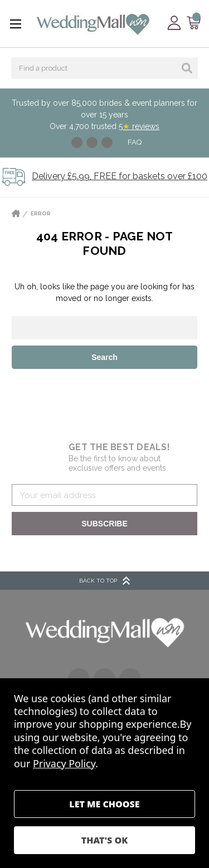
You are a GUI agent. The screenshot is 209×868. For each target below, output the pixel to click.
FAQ (135, 142)
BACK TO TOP (104, 581)
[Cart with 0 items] (194, 23)
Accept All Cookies (104, 840)
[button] (105, 632)
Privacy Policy (64, 763)
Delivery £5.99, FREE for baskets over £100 (120, 176)
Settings (104, 804)
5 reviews (139, 126)
